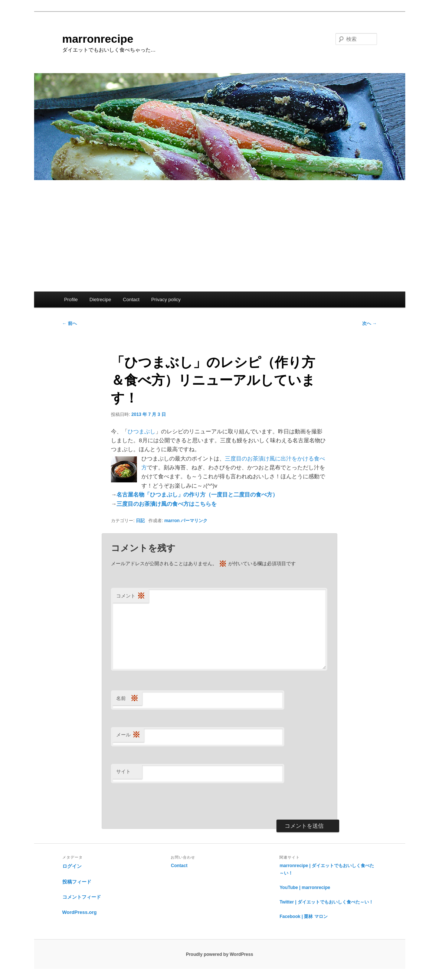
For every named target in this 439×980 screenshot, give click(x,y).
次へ (369, 323)
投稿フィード (77, 882)
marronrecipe (98, 39)
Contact (131, 299)
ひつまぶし (142, 431)
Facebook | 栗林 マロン (303, 916)
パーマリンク (194, 521)
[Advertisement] (220, 236)
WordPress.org (80, 912)
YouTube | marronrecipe (305, 888)
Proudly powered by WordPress (219, 954)
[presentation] (167, 801)
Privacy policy (166, 299)
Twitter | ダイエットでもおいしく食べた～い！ (326, 902)
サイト (123, 771)
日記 (140, 521)
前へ (70, 323)
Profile (71, 299)
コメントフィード (82, 897)
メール (128, 735)
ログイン (72, 866)
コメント (131, 596)
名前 (127, 699)
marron (172, 521)
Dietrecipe (100, 299)
